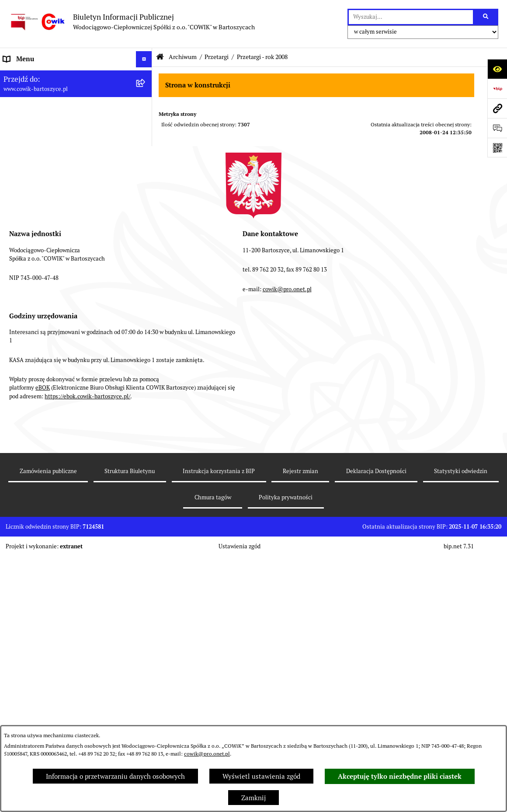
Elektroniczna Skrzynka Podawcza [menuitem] (54, 282)
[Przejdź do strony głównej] (132, 22)
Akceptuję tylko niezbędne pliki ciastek (400, 777)
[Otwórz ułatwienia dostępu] (497, 69)
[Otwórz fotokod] (497, 148)
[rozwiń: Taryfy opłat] (146, 184)
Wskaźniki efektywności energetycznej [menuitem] (61, 151)
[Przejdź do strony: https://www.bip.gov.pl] (497, 89)
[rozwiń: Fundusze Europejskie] (146, 266)
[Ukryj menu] (144, 59)
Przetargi (217, 57)
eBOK (43, 644)
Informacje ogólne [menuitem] (30, 75)
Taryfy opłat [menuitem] (22, 183)
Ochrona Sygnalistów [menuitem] (35, 249)
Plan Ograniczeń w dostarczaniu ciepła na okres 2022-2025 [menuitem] (66, 129)
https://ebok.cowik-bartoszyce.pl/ (87, 652)
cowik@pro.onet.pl (207, 754)
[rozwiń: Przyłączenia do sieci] (146, 217)
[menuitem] (76, 315)
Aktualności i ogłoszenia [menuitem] (40, 108)
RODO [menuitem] (13, 233)
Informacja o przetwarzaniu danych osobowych (115, 776)
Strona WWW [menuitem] (23, 331)
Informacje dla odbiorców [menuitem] (41, 92)
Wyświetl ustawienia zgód (261, 776)
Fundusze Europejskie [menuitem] (36, 266)
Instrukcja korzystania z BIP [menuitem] (45, 364)
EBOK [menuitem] (12, 298)
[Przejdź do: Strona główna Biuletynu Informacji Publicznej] (160, 57)
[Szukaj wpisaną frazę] (486, 17)
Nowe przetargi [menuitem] (26, 200)
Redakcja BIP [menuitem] (23, 347)
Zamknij (253, 798)
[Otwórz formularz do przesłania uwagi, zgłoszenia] (497, 128)
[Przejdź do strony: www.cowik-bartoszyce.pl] (497, 108)
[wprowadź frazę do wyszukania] (411, 17)
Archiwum (183, 57)
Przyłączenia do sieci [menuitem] (35, 216)
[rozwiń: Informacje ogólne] (146, 76)
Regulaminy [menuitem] (22, 167)
